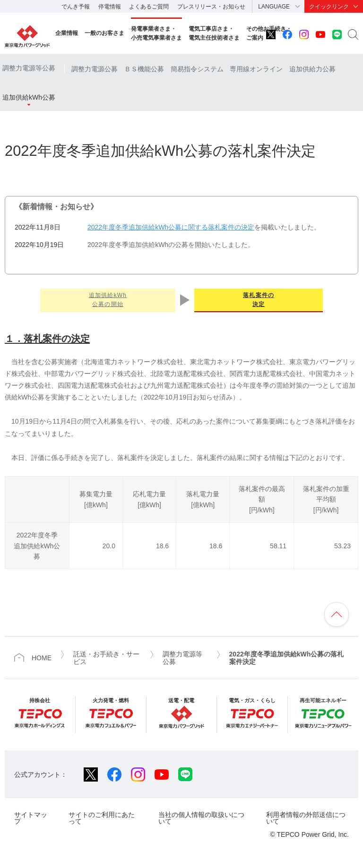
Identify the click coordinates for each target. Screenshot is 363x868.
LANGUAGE (274, 7)
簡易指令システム (197, 69)
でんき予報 (76, 7)
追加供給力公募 (312, 69)
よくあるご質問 (149, 7)
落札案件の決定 (259, 300)
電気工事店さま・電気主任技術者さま (214, 33)
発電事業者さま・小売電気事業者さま (156, 33)
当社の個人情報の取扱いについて (201, 818)
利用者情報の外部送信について (306, 818)
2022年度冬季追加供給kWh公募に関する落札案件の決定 (171, 227)
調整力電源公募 (95, 69)
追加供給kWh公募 (29, 97)
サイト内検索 (353, 34)
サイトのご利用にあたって (102, 818)
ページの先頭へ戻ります (337, 614)
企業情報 (67, 33)
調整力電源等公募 (29, 68)
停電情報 (110, 7)
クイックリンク (329, 7)
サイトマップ (31, 818)
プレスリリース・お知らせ (211, 7)
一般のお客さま (104, 33)
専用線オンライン (256, 69)
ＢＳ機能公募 (144, 69)
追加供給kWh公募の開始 (108, 300)
